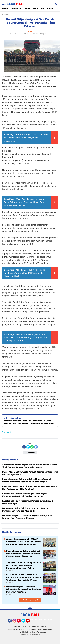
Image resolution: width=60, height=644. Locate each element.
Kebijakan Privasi (20, 626)
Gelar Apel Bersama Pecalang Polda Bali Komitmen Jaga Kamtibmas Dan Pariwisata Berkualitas (24, 202)
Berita (50, 9)
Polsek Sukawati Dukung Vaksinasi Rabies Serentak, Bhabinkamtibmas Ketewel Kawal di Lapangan (23, 554)
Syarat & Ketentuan (45, 629)
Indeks (27, 9)
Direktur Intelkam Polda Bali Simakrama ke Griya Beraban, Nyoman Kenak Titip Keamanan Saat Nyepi (29, 422)
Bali (42, 9)
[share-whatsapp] (32, 447)
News (6, 432)
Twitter (24, 622)
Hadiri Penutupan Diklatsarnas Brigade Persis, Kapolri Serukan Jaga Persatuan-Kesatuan (24, 589)
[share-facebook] (24, 447)
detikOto (34, 620)
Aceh (35, 9)
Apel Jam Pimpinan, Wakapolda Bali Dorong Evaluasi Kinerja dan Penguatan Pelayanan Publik (23, 565)
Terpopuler (16, 9)
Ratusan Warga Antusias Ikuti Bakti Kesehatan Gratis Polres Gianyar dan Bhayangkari (26, 138)
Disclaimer (32, 626)
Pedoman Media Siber (16, 629)
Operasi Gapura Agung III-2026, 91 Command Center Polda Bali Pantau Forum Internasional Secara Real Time (23, 542)
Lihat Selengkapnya (30, 600)
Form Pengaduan (39, 632)
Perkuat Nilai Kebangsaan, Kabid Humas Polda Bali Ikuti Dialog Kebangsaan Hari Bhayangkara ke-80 (26, 338)
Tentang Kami (31, 629)
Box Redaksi (42, 626)
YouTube (30, 622)
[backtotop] (30, 610)
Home (5, 9)
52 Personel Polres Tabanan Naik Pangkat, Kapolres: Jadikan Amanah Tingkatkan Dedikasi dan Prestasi (23, 577)
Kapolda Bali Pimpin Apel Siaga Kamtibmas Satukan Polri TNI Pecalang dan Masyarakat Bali (24, 273)
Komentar (30, 452)
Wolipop (52, 620)
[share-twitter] (28, 447)
